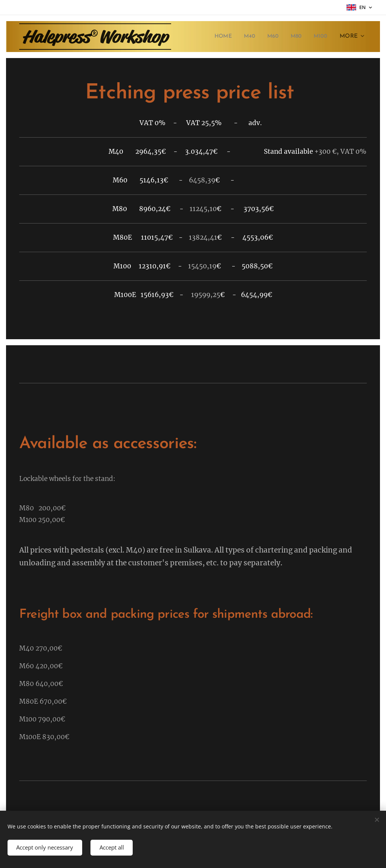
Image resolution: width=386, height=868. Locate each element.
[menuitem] (219, 37)
